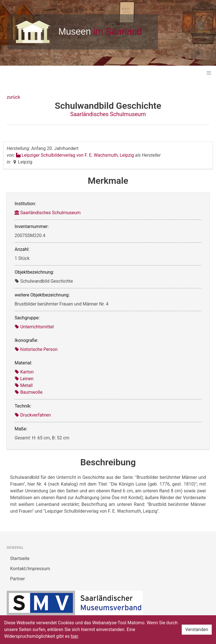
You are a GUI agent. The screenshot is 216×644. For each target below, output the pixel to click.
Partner (18, 579)
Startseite (20, 558)
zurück (13, 97)
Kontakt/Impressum (30, 569)
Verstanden (197, 629)
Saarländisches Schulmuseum (108, 114)
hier (74, 636)
